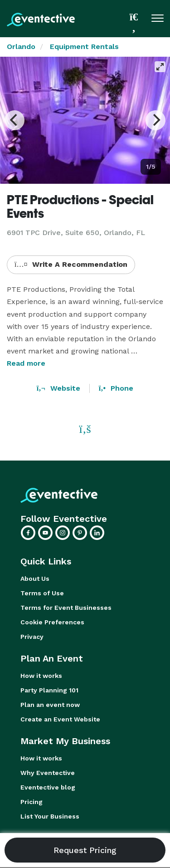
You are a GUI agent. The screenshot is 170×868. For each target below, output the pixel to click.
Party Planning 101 (49, 690)
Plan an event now (50, 705)
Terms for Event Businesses (66, 608)
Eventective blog (48, 787)
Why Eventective (48, 773)
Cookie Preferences (52, 622)
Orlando (21, 47)
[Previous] (15, 120)
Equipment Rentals (84, 47)
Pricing (32, 802)
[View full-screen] (160, 67)
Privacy (32, 637)
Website (58, 388)
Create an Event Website (60, 719)
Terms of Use (42, 593)
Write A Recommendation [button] (71, 264)
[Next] (155, 120)
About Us (35, 579)
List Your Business (50, 816)
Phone (116, 388)
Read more (26, 363)
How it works (41, 676)
